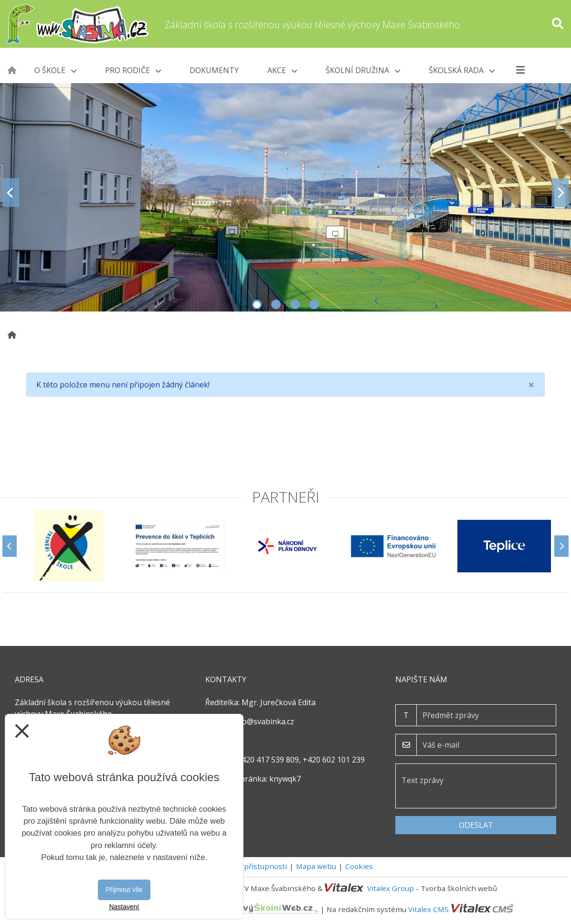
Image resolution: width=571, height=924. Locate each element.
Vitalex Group (391, 888)
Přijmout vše (124, 890)
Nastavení (124, 907)
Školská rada (462, 70)
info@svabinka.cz (263, 721)
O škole (55, 70)
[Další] (561, 546)
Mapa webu (316, 866)
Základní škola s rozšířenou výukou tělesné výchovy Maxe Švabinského (312, 25)
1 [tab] (257, 304)
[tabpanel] (285, 193)
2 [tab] (276, 304)
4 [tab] (314, 304)
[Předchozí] (10, 546)
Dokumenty (214, 70)
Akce (282, 70)
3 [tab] (295, 304)
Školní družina (363, 70)
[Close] (531, 385)
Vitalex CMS (428, 909)
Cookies (359, 866)
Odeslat (476, 825)
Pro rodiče (133, 70)
